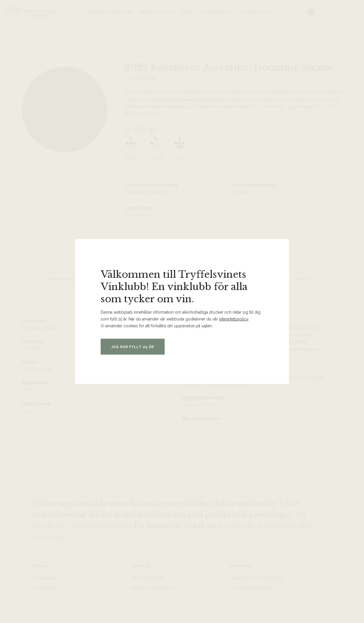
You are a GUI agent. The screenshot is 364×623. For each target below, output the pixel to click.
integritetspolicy (234, 319)
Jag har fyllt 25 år (134, 347)
